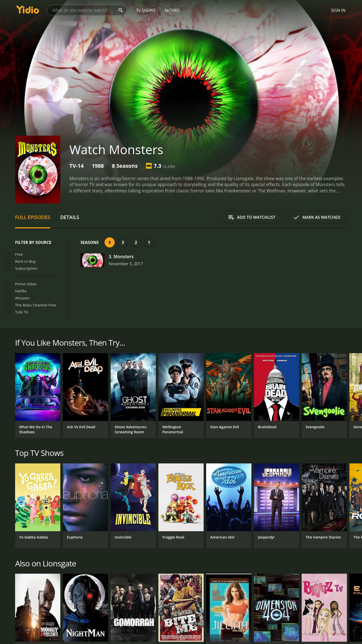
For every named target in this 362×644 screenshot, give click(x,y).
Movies (172, 10)
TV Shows (146, 10)
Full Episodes (33, 217)
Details (70, 217)
